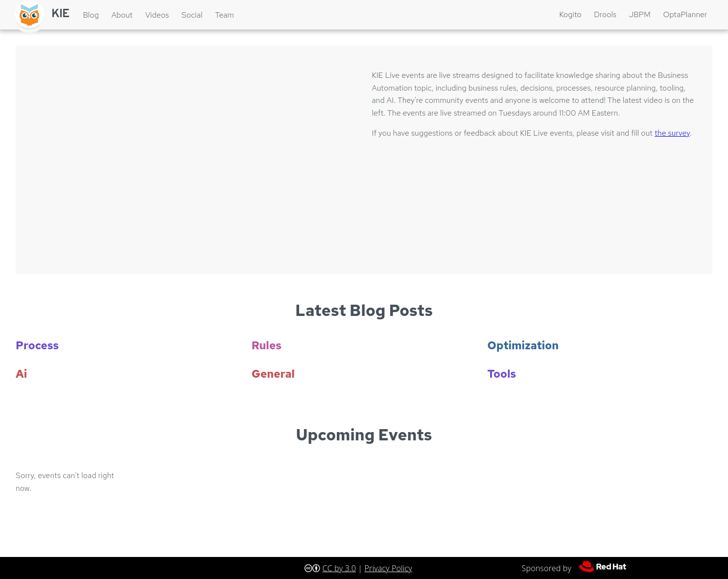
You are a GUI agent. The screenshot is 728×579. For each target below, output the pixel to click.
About (122, 15)
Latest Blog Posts (364, 310)
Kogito (570, 14)
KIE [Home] (60, 14)
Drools (605, 14)
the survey (672, 133)
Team (224, 15)
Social (192, 15)
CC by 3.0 (339, 568)
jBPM (640, 14)
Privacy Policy (388, 568)
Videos (157, 15)
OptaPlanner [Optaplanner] (685, 14)
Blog (91, 15)
